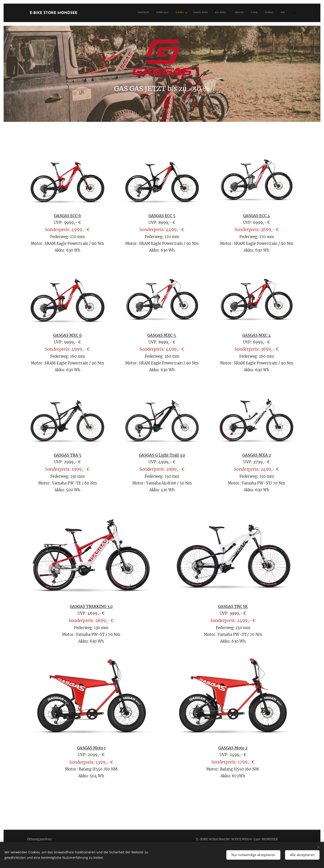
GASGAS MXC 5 (162, 336)
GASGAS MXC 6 (67, 336)
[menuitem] (229, 13)
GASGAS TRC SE (233, 607)
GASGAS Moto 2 (233, 748)
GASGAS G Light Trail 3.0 (162, 455)
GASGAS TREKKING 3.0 (91, 607)
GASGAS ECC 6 (67, 216)
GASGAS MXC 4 (256, 336)
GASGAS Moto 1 (91, 748)
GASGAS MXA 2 (256, 455)
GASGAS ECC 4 (256, 216)
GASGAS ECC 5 (162, 216)
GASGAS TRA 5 (67, 455)
